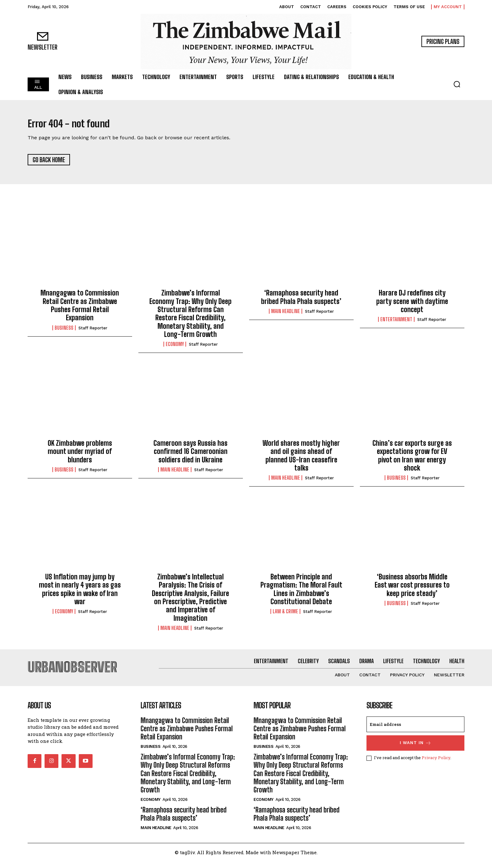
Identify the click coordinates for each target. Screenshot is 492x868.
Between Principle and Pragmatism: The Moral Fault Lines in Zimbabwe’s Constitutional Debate (301, 592)
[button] (457, 84)
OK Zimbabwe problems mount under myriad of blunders (80, 455)
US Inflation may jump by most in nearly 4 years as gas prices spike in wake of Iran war (80, 592)
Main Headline (286, 314)
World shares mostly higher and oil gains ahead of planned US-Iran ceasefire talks (301, 459)
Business (64, 331)
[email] (415, 731)
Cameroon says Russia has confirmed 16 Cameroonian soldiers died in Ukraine (190, 455)
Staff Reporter (93, 331)
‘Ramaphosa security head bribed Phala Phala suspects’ (301, 300)
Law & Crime (285, 615)
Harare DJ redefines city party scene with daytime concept (412, 305)
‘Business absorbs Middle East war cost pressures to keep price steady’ (412, 588)
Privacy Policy (436, 764)
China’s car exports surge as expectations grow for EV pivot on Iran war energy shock (412, 459)
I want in (416, 750)
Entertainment (396, 323)
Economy (175, 348)
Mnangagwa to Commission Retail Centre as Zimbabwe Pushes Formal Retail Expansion (80, 309)
